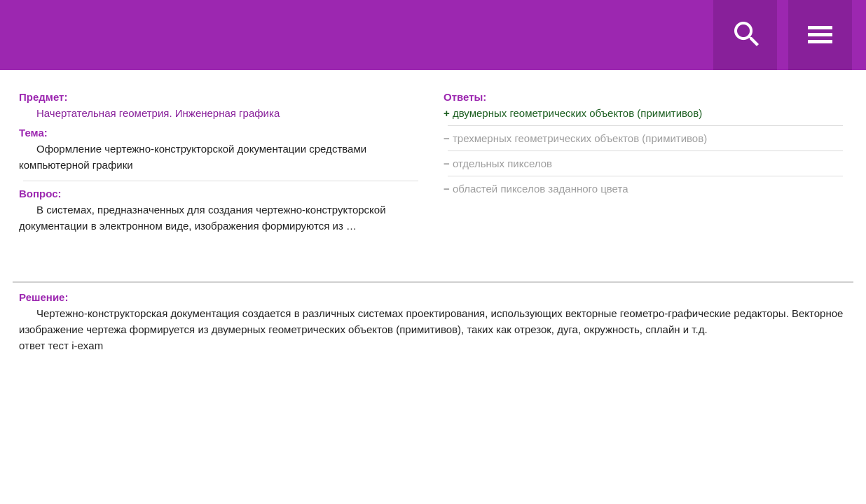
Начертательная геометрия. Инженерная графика (158, 113)
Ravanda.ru (359, 36)
